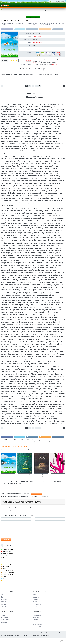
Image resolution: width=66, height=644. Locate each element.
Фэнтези (35, 613)
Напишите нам (36, 66)
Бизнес (5, 575)
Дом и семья (6, 572)
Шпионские (3, 613)
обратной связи (45, 642)
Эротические (4, 629)
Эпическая (35, 614)
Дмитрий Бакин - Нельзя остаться (8, 482)
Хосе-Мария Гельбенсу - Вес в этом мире (41, 482)
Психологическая (37, 609)
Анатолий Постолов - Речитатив (58, 481)
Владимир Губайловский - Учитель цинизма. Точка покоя (25, 482)
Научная (35, 607)
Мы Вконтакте (7, 32)
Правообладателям (37, 631)
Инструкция (55, 68)
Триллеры (3, 611)
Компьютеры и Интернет (8, 585)
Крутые (3, 609)
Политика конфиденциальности (40, 632)
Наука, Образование (8, 562)
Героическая (36, 602)
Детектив (3, 602)
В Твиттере (19, 29)
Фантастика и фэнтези (8, 556)
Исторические (4, 606)
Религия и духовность (8, 577)
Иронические (4, 604)
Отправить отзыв (6, 546)
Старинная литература (8, 581)
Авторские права (33, 17)
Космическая (36, 606)
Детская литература (7, 570)
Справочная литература (8, 579)
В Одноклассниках (47, 29)
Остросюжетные (5, 625)
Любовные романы (7, 558)
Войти (53, 1)
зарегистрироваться (17, 509)
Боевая (34, 601)
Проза (4, 566)
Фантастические (5, 624)
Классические (4, 607)
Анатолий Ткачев (37, 40)
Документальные (7, 564)
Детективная (36, 604)
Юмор (4, 583)
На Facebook (7, 29)
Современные (4, 627)
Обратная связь (36, 634)
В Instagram (32, 29)
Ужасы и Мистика (37, 611)
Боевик (3, 601)
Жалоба (29, 64)
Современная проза (37, 46)
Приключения (6, 568)
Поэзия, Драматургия (8, 587)
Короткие (3, 622)
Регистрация (61, 1)
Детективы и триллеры (8, 560)
